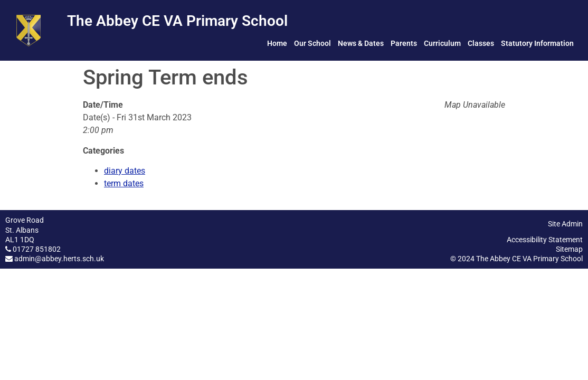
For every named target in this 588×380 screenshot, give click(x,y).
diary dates (125, 171)
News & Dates (361, 43)
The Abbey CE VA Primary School (177, 21)
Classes (481, 43)
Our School (312, 43)
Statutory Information (537, 43)
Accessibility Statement (545, 240)
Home (277, 43)
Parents (404, 43)
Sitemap (569, 249)
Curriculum (442, 43)
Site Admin (565, 224)
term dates (124, 183)
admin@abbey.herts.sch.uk (59, 259)
